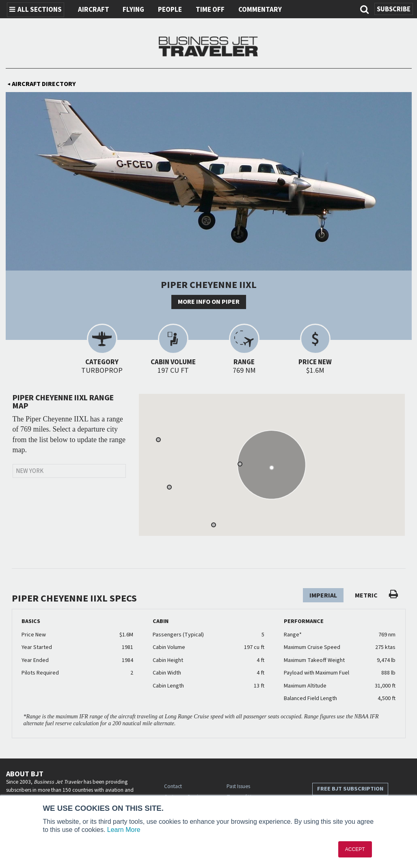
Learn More (124, 830)
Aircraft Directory (42, 84)
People (170, 10)
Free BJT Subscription (350, 789)
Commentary (260, 10)
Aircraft (94, 10)
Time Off (210, 10)
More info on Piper (209, 302)
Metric (366, 595)
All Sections (36, 10)
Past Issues (238, 786)
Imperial (323, 595)
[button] (240, 464)
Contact (173, 786)
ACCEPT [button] (355, 849)
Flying (133, 10)
